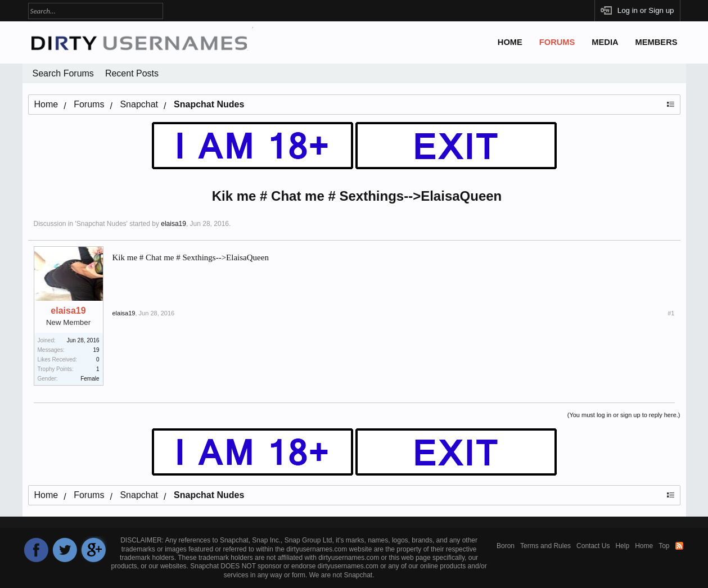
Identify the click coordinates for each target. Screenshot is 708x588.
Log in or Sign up (646, 10)
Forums (557, 42)
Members (657, 42)
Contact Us (593, 546)
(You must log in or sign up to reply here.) (624, 415)
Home (510, 42)
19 (96, 350)
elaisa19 (173, 224)
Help (622, 546)
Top (664, 546)
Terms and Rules (545, 546)
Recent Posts (132, 73)
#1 (671, 313)
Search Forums (63, 73)
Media (605, 42)
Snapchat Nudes (102, 224)
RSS (679, 546)
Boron (506, 546)
